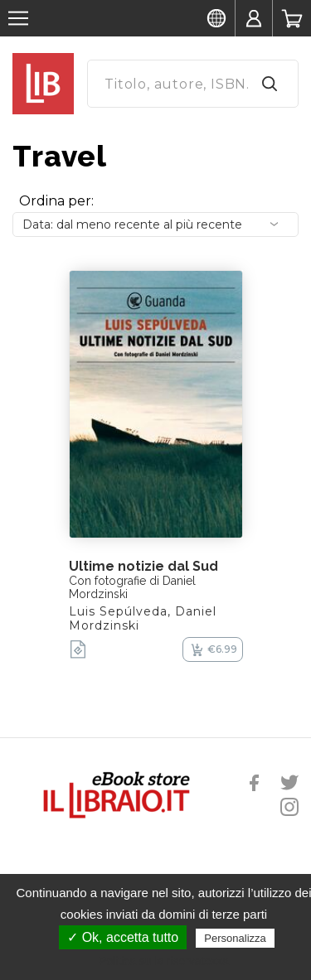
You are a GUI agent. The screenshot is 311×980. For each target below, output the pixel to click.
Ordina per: (56, 201)
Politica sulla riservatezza (164, 961)
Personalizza (235, 938)
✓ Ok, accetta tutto (123, 937)
